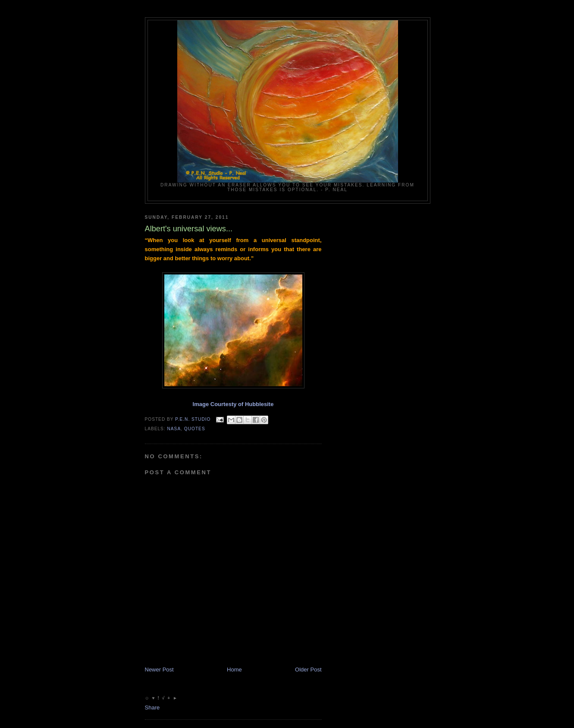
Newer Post (159, 670)
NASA (174, 429)
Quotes (195, 429)
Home (234, 670)
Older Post (308, 670)
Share (152, 708)
